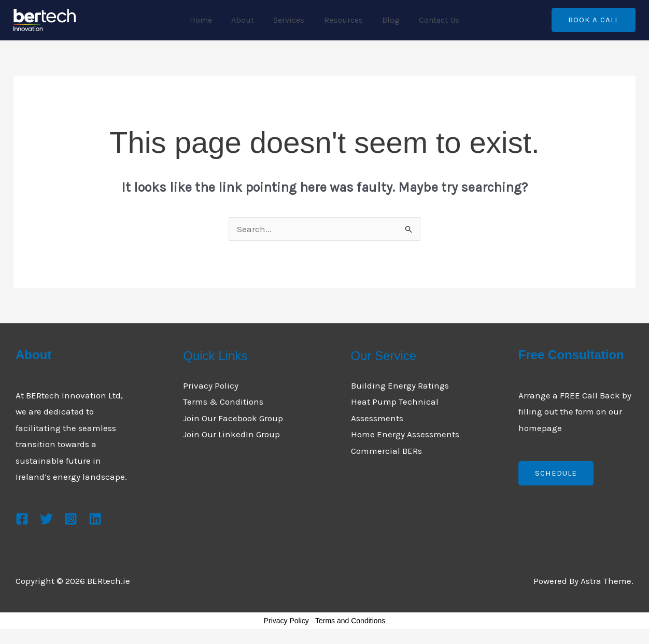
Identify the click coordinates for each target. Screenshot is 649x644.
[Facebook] (22, 519)
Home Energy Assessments (405, 434)
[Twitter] (46, 519)
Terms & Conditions (223, 402)
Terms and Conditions (350, 621)
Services (290, 20)
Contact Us (432, 20)
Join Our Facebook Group (233, 418)
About (247, 20)
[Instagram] (71, 519)
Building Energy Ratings (400, 385)
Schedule (556, 473)
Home (208, 20)
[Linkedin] (95, 519)
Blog (387, 20)
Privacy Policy (211, 385)
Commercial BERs (386, 451)
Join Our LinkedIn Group (231, 434)
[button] (594, 20)
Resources (342, 20)
